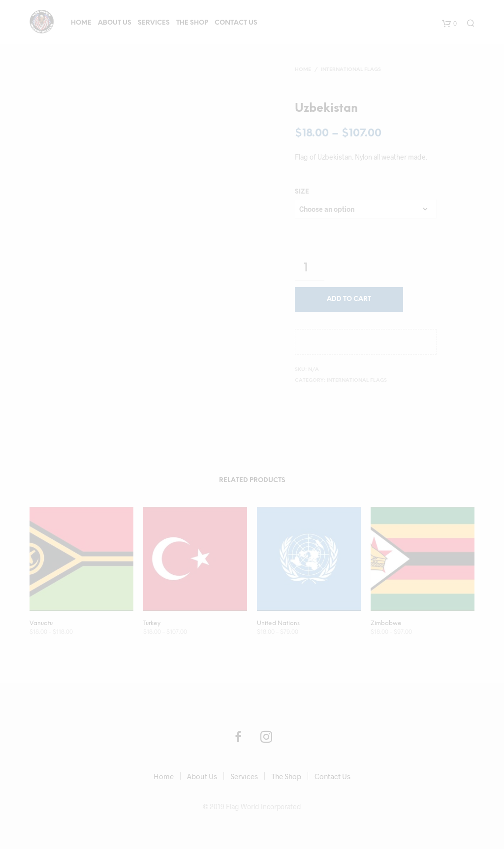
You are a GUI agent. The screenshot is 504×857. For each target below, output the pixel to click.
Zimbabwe (386, 623)
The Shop (192, 23)
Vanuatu (41, 623)
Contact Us (236, 23)
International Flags (351, 70)
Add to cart (349, 299)
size (302, 192)
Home (81, 23)
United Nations (278, 623)
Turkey (152, 623)
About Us (115, 23)
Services (154, 23)
